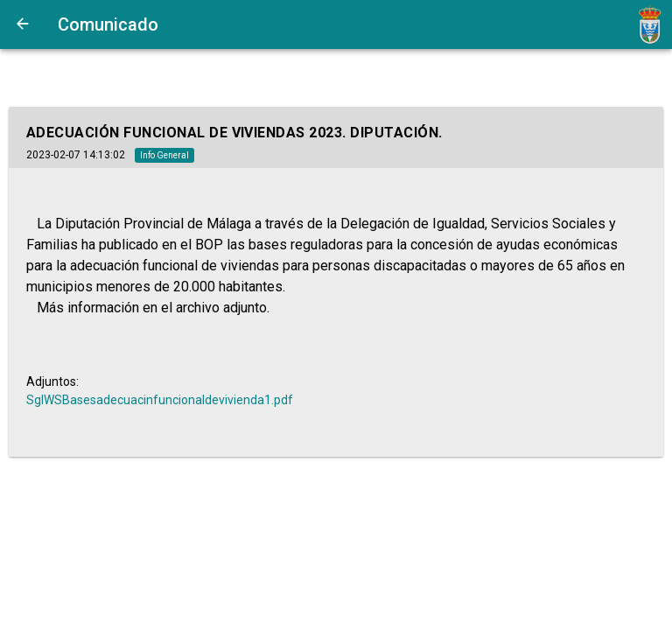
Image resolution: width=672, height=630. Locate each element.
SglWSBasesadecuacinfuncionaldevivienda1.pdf (160, 400)
